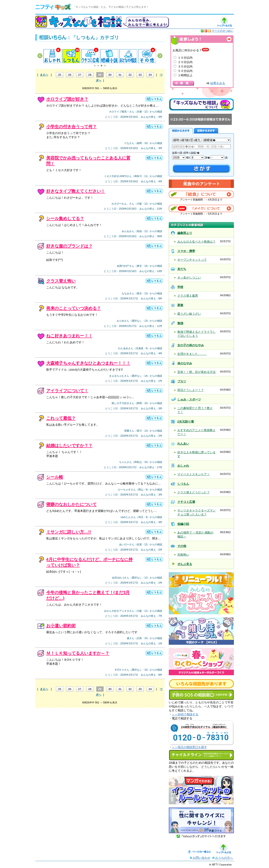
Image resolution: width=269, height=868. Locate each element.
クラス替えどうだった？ (194, 492)
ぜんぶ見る (185, 564)
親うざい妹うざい (189, 314)
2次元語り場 (186, 421)
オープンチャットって (192, 260)
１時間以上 (185, 75)
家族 (180, 305)
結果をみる (218, 83)
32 (130, 75)
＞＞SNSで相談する (185, 714)
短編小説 (183, 524)
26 (70, 75)
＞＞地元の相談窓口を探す (189, 747)
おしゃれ (183, 466)
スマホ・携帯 (186, 251)
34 (150, 75)
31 (120, 75)
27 (80, 75)
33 (140, 75)
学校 (180, 287)
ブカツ (182, 381)
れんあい (183, 444)
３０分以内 (185, 66)
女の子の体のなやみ (191, 345)
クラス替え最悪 (188, 296)
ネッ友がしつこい (189, 277)
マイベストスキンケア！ (194, 474)
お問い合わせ (202, 858)
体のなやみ (185, 363)
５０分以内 (185, 71)
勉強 (180, 323)
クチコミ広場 (186, 502)
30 (110, 75)
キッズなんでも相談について (201, 104)
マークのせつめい (223, 31)
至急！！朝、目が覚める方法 (196, 372)
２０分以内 (185, 62)
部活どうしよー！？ (191, 390)
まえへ (44, 75)
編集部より (185, 233)
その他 (182, 546)
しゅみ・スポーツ (189, 399)
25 (60, 75)
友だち (182, 269)
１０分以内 (185, 58)
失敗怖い (183, 555)
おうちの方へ (224, 858)
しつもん (183, 484)
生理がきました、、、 (192, 354)
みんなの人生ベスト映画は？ (196, 242)
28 (90, 75)
